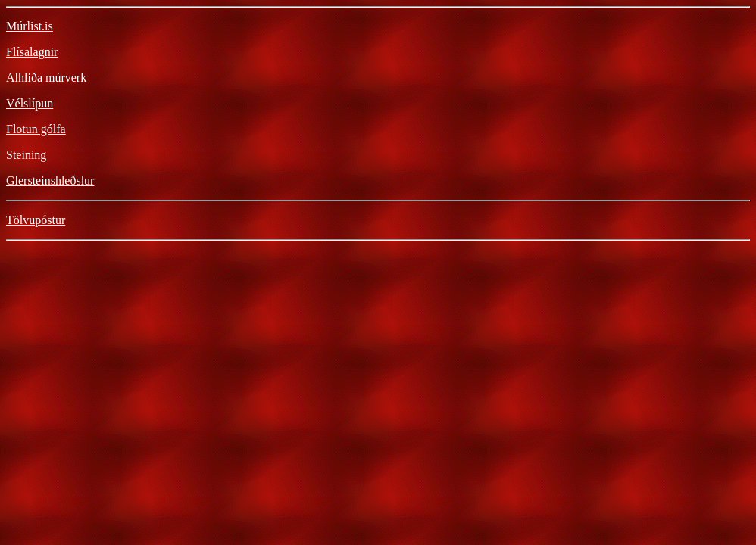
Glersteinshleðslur (50, 181)
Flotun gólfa (36, 129)
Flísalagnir (32, 52)
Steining (26, 155)
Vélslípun (30, 103)
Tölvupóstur (36, 220)
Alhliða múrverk (46, 78)
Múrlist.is (30, 26)
